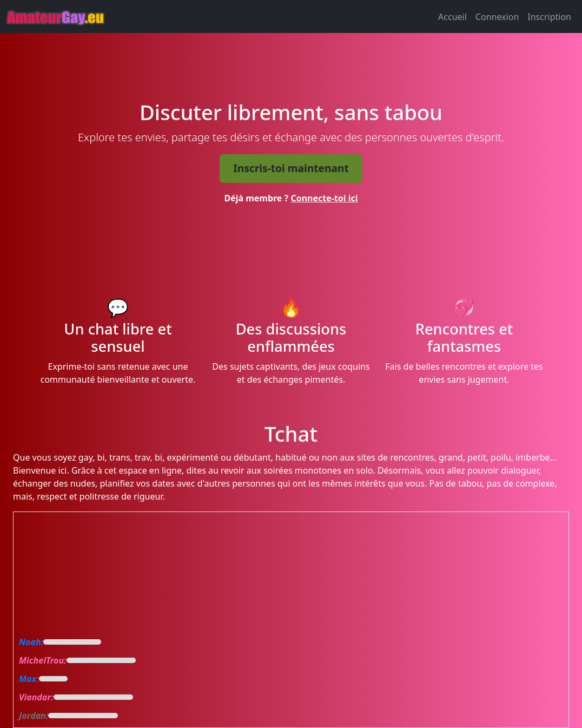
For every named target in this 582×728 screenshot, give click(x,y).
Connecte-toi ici (324, 198)
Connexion (497, 17)
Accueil (452, 17)
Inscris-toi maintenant (291, 168)
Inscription (549, 17)
